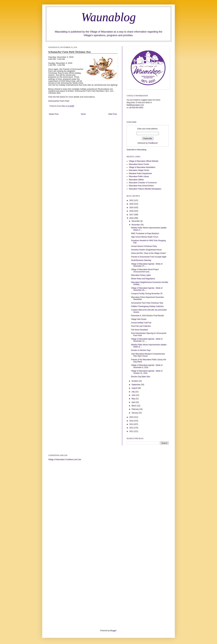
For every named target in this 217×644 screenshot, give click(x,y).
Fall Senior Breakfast (139, 330)
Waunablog (108, 17)
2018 (132, 211)
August (135, 388)
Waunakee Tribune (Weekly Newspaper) (145, 189)
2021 (132, 200)
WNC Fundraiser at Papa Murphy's (145, 233)
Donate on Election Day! (141, 350)
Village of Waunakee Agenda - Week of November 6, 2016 (147, 366)
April (134, 402)
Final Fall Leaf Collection (141, 326)
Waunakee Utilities (136, 180)
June (134, 395)
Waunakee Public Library (139, 176)
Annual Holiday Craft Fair (141, 323)
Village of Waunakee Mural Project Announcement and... (145, 271)
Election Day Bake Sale (141, 377)
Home (83, 114)
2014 (132, 421)
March (134, 406)
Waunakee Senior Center (139, 164)
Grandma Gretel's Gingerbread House (146, 250)
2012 (132, 428)
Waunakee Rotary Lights (141, 275)
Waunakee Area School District (141, 186)
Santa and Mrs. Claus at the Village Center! (149, 253)
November (136, 225)
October (135, 381)
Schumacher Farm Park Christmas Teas (147, 303)
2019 (132, 208)
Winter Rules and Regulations (143, 279)
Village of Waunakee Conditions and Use (65, 460)
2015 (132, 417)
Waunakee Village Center (139, 170)
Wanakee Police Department (140, 173)
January (135, 413)
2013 (132, 424)
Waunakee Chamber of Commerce (143, 183)
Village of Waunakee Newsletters (142, 167)
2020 (132, 204)
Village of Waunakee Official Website (144, 161)
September (136, 385)
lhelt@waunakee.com (135, 105)
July (133, 392)
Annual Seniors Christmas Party (144, 246)
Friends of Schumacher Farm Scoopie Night (149, 257)
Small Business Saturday (141, 260)
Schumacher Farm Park (59, 101)
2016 (132, 218)
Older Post (112, 114)
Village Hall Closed (139, 319)
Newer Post (54, 114)
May (134, 399)
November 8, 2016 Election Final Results (147, 316)
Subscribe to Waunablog (136, 150)
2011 (132, 431)
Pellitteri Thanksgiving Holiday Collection (147, 306)
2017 (132, 215)
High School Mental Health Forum (145, 237)
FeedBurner (153, 143)
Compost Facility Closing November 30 (147, 294)
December (136, 221)
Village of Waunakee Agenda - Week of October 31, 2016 (147, 372)
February (135, 409)
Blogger (113, 631)
